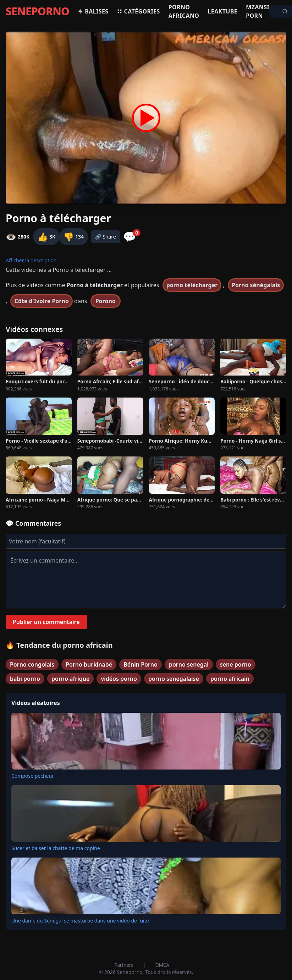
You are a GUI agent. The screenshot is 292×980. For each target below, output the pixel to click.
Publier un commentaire (46, 622)
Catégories (138, 11)
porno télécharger (192, 285)
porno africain (230, 679)
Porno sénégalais (256, 285)
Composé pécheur (33, 776)
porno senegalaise (174, 679)
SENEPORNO (37, 11)
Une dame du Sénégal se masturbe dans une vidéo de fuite (80, 921)
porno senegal (189, 664)
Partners (124, 965)
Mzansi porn (258, 11)
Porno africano (184, 11)
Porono (106, 301)
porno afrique (70, 679)
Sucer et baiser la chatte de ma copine (56, 848)
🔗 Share (106, 237)
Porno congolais (32, 664)
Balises (93, 11)
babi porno (25, 679)
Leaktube (222, 11)
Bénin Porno (141, 664)
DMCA (162, 965)
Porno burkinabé (89, 664)
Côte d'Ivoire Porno (41, 301)
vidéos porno (119, 679)
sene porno (236, 664)
